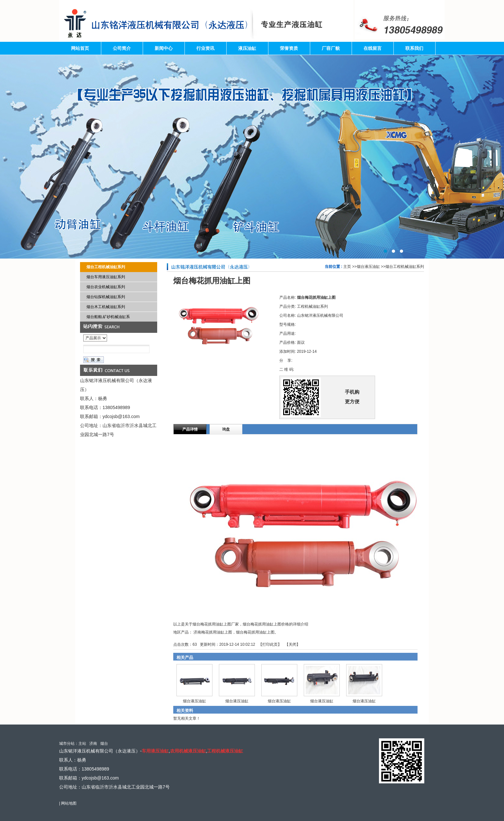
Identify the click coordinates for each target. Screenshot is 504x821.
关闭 (292, 644)
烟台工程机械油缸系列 (405, 267)
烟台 (104, 743)
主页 (347, 267)
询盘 (226, 429)
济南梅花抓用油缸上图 (213, 632)
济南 (93, 743)
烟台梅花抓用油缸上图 (255, 632)
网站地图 (69, 803)
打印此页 (270, 644)
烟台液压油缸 (368, 267)
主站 (82, 743)
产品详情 (190, 429)
